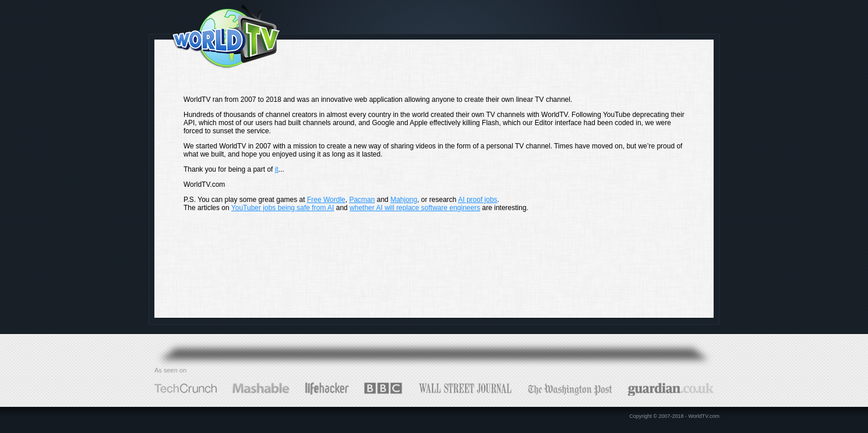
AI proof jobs (477, 200)
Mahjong (404, 200)
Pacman (362, 200)
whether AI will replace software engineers (415, 208)
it (277, 169)
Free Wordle (326, 200)
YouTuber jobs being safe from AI (283, 208)
